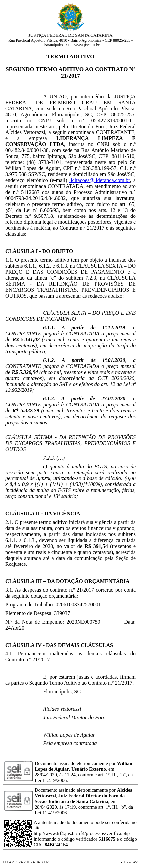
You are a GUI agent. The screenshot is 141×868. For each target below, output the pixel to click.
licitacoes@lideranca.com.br (100, 180)
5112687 (30, 192)
